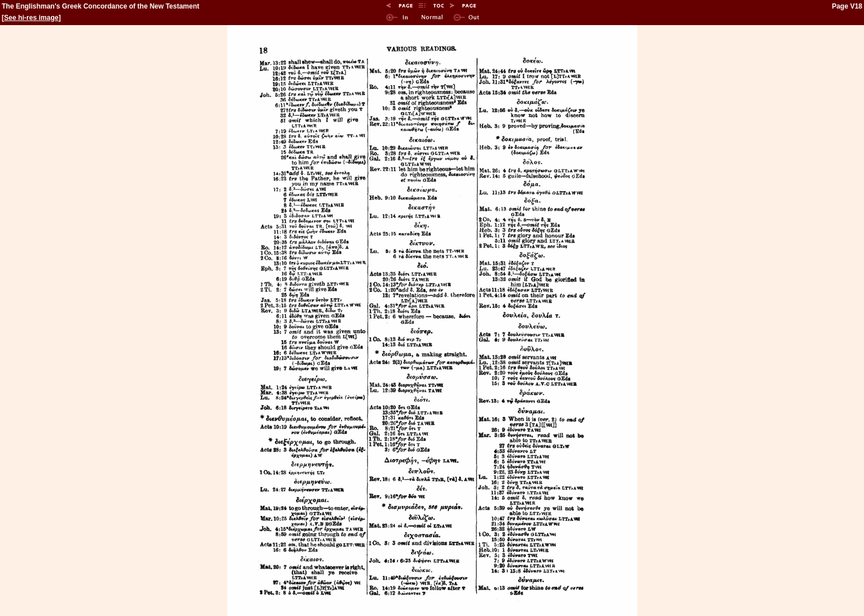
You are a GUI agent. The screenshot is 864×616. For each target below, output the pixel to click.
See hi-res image (31, 18)
